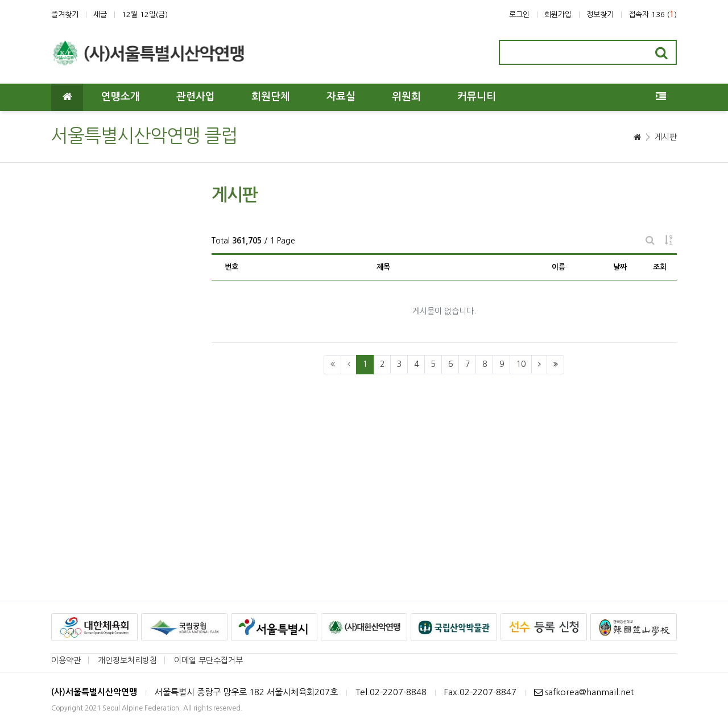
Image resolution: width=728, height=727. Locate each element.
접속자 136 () (653, 15)
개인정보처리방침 (127, 660)
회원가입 (558, 15)
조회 (660, 267)
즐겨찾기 (65, 15)
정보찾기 (600, 15)
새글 (100, 15)
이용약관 (66, 660)
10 (521, 364)
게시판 (666, 137)
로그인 (519, 15)
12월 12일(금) (145, 15)
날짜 (620, 267)
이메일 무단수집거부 (208, 660)
